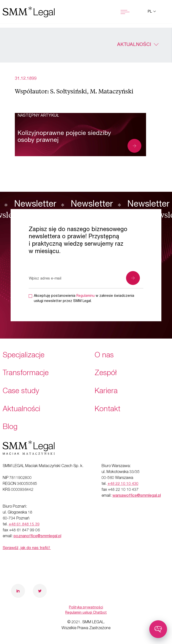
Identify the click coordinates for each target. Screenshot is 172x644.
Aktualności (134, 45)
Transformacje (26, 374)
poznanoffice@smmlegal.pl (37, 537)
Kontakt (107, 410)
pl (150, 12)
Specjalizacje (24, 356)
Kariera (106, 392)
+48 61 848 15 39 (24, 525)
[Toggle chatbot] (158, 629)
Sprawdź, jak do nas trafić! (27, 548)
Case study (21, 392)
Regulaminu (86, 296)
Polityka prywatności (86, 608)
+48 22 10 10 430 (123, 484)
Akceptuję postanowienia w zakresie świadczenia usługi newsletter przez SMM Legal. (84, 299)
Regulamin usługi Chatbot (86, 613)
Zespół (106, 374)
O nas (104, 356)
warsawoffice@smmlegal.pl (137, 496)
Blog (10, 428)
